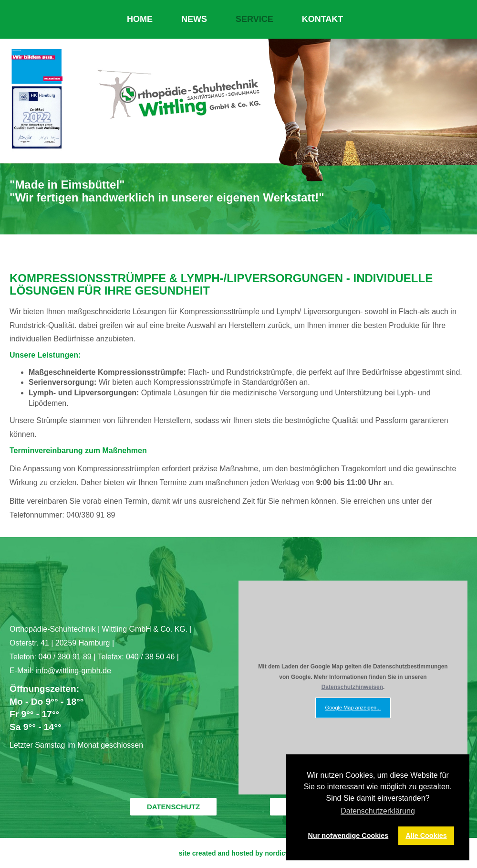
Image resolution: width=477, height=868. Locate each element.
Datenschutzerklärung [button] (378, 811)
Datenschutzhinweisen (352, 687)
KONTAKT (323, 19)
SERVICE (254, 19)
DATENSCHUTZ (173, 807)
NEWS (194, 19)
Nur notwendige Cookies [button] (348, 836)
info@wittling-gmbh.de (73, 671)
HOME (140, 19)
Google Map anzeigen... (353, 708)
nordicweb (281, 853)
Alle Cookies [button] (426, 836)
